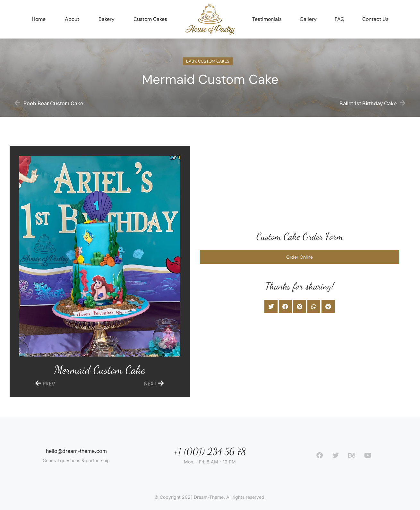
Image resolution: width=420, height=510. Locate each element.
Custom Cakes (214, 63)
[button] (271, 306)
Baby (191, 63)
